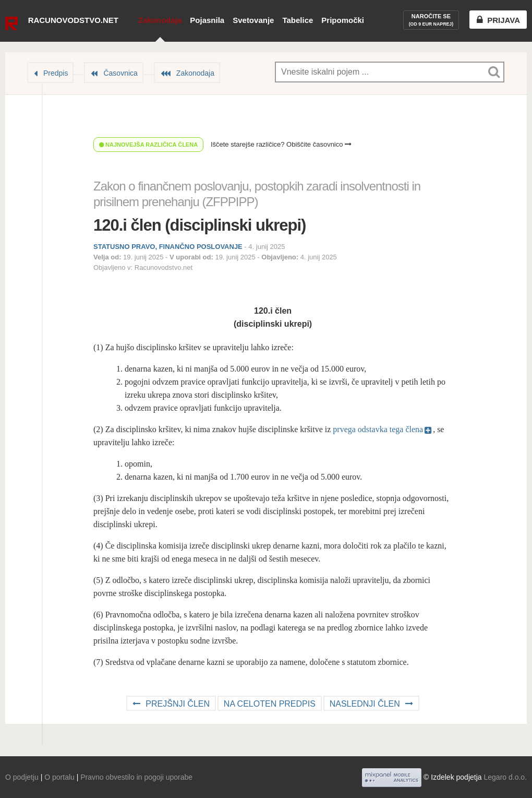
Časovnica (120, 73)
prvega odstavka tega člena (378, 429)
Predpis (56, 73)
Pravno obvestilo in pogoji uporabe (136, 777)
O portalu (59, 777)
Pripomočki (343, 20)
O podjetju (22, 777)
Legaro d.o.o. (505, 777)
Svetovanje (253, 20)
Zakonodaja (160, 20)
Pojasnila (207, 20)
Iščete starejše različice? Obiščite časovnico (281, 144)
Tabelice (298, 20)
